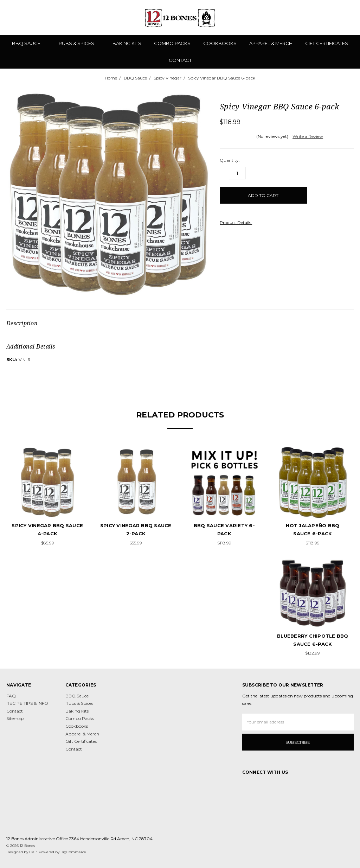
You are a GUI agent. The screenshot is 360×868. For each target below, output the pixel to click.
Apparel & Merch (271, 43)
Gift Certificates (327, 43)
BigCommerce (73, 852)
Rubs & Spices (79, 43)
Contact (180, 60)
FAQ (11, 696)
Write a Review (308, 136)
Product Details (238, 222)
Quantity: (230, 160)
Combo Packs (172, 43)
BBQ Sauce (29, 43)
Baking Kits (127, 43)
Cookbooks (220, 43)
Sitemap (15, 718)
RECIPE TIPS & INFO (27, 703)
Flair (33, 852)
